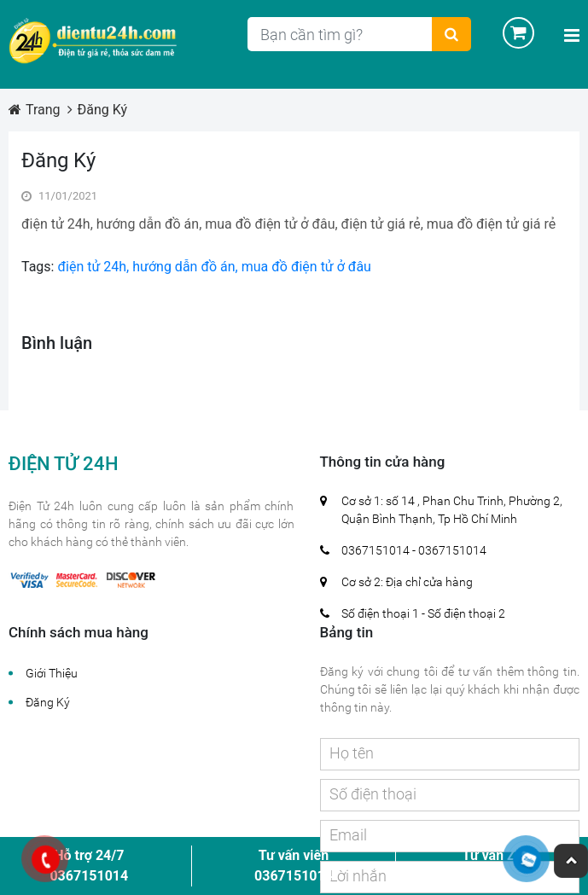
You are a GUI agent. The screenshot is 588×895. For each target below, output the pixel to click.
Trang (43, 110)
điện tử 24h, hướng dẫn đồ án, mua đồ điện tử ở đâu (212, 267)
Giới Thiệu (52, 673)
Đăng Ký (103, 110)
